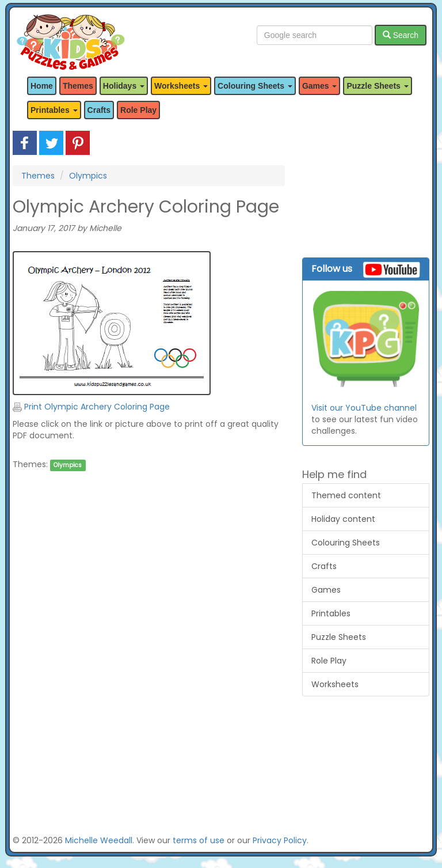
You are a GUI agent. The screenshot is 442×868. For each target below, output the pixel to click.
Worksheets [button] (181, 86)
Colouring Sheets (346, 543)
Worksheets (335, 684)
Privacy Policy (280, 840)
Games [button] (320, 86)
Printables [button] (54, 110)
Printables (331, 613)
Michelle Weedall (99, 840)
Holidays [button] (124, 86)
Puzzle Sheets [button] (377, 86)
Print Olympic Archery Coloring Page (91, 407)
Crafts (99, 110)
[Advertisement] (149, 594)
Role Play (138, 110)
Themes (78, 86)
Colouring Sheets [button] (255, 86)
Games (326, 590)
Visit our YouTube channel (364, 408)
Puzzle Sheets (339, 637)
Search (401, 35)
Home (42, 86)
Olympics (88, 176)
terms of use (199, 840)
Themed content (346, 495)
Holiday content (343, 519)
